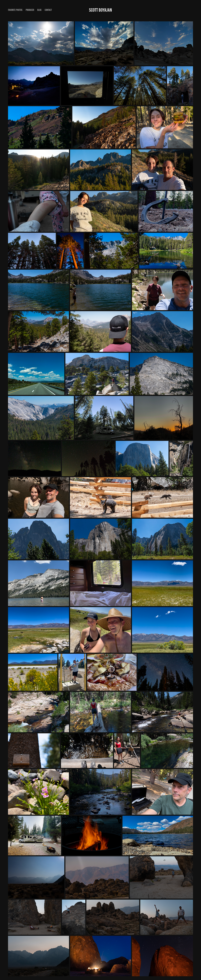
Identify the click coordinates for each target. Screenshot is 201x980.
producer (30, 10)
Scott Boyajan (100, 10)
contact (48, 10)
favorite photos (15, 10)
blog (39, 10)
